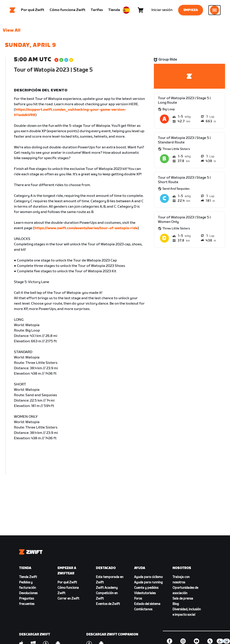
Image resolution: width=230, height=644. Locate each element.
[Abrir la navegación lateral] (215, 10)
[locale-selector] (126, 10)
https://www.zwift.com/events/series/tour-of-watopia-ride (86, 228)
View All (12, 30)
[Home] (13, 10)
